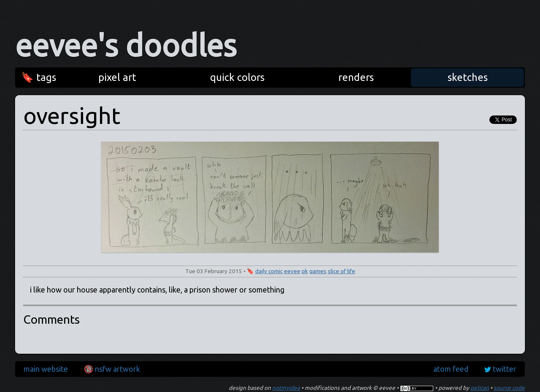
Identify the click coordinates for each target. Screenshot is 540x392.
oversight (72, 115)
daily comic (269, 271)
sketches (468, 77)
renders (356, 77)
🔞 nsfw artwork (112, 369)
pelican (480, 388)
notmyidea (286, 388)
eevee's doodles (126, 45)
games (318, 271)
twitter (505, 369)
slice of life (342, 271)
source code (509, 388)
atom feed (451, 369)
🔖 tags (39, 77)
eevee (292, 271)
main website (46, 369)
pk (305, 271)
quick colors (237, 77)
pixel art (117, 77)
